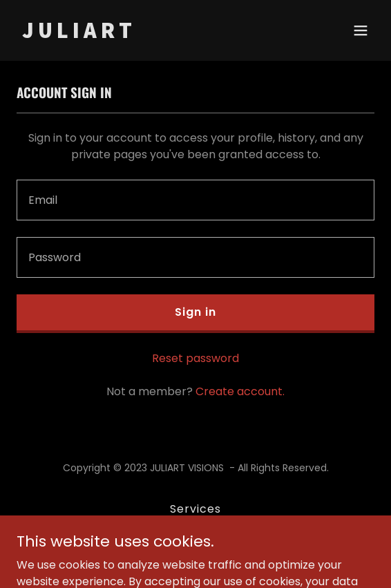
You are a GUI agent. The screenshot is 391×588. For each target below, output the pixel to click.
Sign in (195, 312)
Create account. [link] (240, 391)
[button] (361, 30)
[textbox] (195, 200)
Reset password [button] (195, 358)
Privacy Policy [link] (195, 532)
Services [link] (195, 509)
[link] (142, 34)
